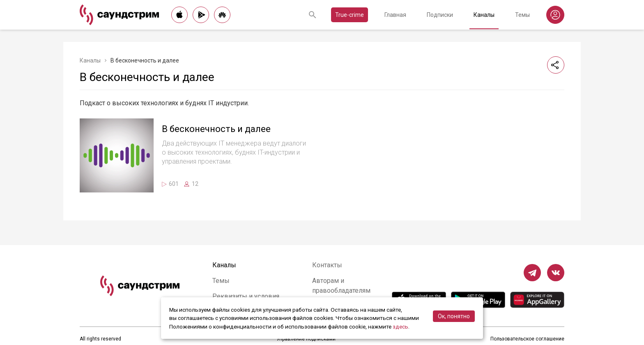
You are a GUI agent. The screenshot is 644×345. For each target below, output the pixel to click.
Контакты (327, 265)
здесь (400, 326)
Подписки (440, 15)
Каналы (484, 15)
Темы (522, 15)
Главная (395, 15)
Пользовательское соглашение (527, 339)
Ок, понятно (454, 316)
